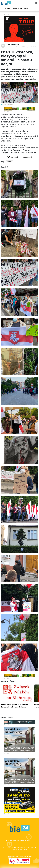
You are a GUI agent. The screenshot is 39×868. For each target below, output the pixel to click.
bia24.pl (24, 850)
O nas (7, 841)
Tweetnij (13, 157)
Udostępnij (26, 157)
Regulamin (14, 841)
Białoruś (9, 162)
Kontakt (31, 841)
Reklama (23, 841)
